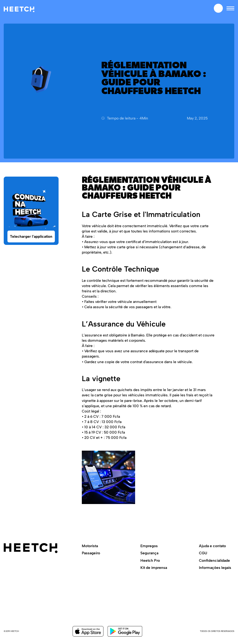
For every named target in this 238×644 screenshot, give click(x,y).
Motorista (90, 546)
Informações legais (215, 567)
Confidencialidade (214, 560)
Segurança (149, 553)
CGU (203, 553)
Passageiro (91, 553)
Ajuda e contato (212, 546)
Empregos (149, 546)
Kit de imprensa (154, 567)
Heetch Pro (150, 560)
